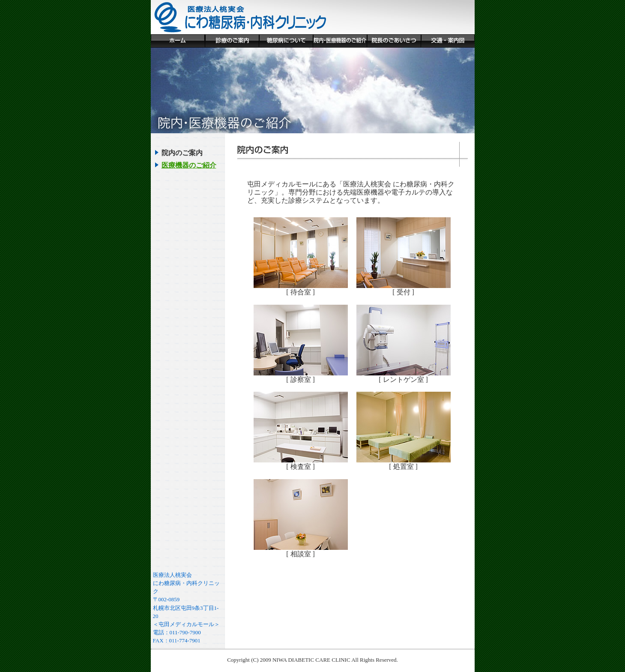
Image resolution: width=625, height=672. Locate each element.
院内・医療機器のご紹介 (340, 41)
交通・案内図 (448, 41)
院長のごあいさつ (394, 41)
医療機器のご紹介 (189, 165)
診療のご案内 (232, 41)
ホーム (178, 41)
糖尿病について (286, 41)
